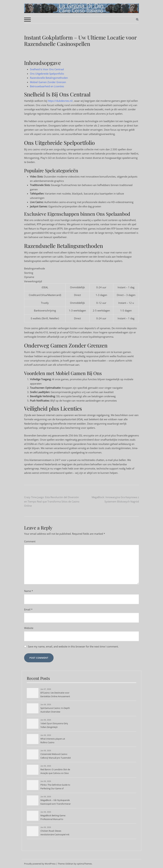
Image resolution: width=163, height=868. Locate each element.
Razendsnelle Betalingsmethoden (49, 78)
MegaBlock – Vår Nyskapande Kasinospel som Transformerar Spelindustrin (56, 802)
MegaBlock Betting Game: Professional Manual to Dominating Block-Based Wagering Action (53, 818)
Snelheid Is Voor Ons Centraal (47, 69)
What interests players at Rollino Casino (53, 741)
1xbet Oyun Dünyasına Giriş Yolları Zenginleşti (54, 725)
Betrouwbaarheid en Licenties (47, 86)
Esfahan (69, 864)
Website (29, 628)
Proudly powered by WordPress (40, 864)
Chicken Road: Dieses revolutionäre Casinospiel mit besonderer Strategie (55, 833)
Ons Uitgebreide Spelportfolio (47, 74)
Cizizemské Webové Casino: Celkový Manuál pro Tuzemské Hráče (56, 756)
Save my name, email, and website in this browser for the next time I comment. (73, 646)
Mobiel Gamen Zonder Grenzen (48, 82)
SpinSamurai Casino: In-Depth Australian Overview (55, 710)
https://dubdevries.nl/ (60, 101)
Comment (30, 541)
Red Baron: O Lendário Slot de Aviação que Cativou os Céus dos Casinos (55, 772)
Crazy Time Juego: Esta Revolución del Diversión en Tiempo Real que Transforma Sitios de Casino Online (52, 501)
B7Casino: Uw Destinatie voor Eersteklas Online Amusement (55, 695)
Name (29, 591)
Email (28, 609)
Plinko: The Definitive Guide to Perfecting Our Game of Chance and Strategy (55, 787)
